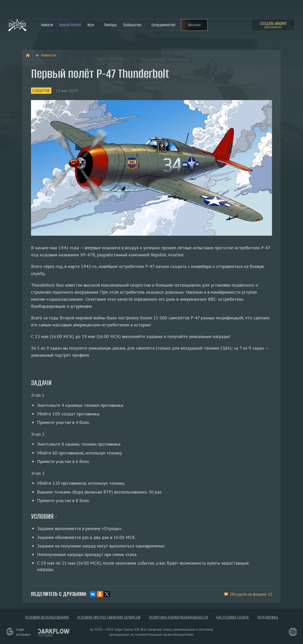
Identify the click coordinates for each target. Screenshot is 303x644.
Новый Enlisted (70, 25)
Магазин (194, 25)
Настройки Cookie (233, 617)
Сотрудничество (163, 25)
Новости (47, 25)
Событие (41, 90)
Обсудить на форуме (248, 594)
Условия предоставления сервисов (109, 617)
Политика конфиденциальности (178, 617)
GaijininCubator (18, 632)
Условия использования (47, 617)
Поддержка (268, 617)
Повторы (110, 25)
